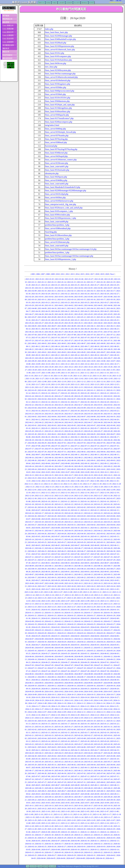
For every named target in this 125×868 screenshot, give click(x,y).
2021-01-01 (30, 279)
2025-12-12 (65, 823)
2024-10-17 (111, 694)
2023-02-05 (111, 507)
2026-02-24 (32, 847)
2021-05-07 (32, 317)
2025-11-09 (29, 814)
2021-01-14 (62, 282)
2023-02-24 (108, 513)
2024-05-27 (46, 653)
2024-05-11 (79, 648)
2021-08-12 (36, 346)
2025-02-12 (36, 733)
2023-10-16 (32, 586)
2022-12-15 (75, 493)
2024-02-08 (114, 618)
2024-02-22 (62, 624)
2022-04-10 (111, 417)
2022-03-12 (111, 408)
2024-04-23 (91, 642)
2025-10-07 (85, 803)
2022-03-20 (95, 411)
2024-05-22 (91, 651)
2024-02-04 (75, 618)
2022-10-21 (108, 475)
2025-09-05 (55, 794)
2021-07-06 (52, 335)
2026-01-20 (69, 835)
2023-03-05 (101, 516)
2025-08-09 (75, 785)
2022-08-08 (46, 455)
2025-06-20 (59, 771)
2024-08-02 (29, 674)
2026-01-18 (49, 835)
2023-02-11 (75, 510)
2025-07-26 (32, 782)
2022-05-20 (29, 431)
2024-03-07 (105, 627)
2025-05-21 (49, 762)
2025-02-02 (32, 730)
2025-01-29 (88, 727)
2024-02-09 (29, 621)
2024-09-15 (81, 686)
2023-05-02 (101, 534)
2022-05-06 (81, 425)
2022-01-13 (111, 390)
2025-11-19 (30, 817)
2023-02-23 (98, 513)
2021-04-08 (32, 308)
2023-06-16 (69, 548)
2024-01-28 (101, 615)
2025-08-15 (39, 788)
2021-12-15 (111, 382)
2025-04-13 (55, 750)
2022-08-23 (98, 458)
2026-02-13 (114, 841)
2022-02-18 (85, 402)
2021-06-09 (71, 326)
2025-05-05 (81, 756)
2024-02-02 (55, 618)
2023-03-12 (75, 519)
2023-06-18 (88, 548)
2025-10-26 (81, 809)
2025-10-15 (69, 806)
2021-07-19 (85, 338)
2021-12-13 (91, 382)
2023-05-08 (65, 536)
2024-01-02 (36, 610)
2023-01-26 (108, 504)
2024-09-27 (105, 689)
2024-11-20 (65, 706)
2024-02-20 (42, 624)
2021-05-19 (55, 320)
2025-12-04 (81, 820)
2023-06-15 (59, 548)
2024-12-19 (65, 715)
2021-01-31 (39, 288)
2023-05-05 (36, 536)
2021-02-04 (78, 288)
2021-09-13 (65, 355)
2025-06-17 (29, 771)
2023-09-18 (42, 577)
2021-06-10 (81, 326)
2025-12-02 (62, 820)
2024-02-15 (88, 621)
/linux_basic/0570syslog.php (56, 139)
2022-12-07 (91, 490)
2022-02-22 (29, 405)
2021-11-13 (95, 373)
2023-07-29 (111, 560)
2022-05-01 (32, 425)
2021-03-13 (62, 300)
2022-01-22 (105, 393)
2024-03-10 (39, 630)
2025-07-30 (71, 782)
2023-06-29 (101, 551)
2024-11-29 (59, 709)
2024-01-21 (32, 615)
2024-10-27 (114, 697)
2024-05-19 (62, 651)
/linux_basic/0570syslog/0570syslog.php (61, 149)
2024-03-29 (36, 636)
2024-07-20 (101, 668)
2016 (87, 274)
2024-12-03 (98, 709)
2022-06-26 (108, 440)
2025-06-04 (91, 765)
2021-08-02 (32, 343)
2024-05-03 (95, 645)
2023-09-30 (65, 580)
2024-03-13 (69, 630)
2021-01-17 (91, 282)
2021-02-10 (42, 291)
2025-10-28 (101, 809)
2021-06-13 (111, 326)
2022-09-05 (36, 463)
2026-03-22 (98, 852)
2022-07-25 (108, 449)
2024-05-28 (55, 653)
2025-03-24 (49, 744)
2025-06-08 (36, 768)
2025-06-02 (71, 765)
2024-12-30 (78, 718)
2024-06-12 (108, 656)
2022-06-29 (42, 443)
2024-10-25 (95, 697)
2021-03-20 (36, 303)
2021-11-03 (91, 370)
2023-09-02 (75, 572)
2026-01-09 (55, 832)
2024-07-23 (36, 671)
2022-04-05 (62, 417)
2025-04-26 (88, 753)
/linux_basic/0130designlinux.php (58, 108)
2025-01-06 (52, 721)
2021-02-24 (85, 294)
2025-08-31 (101, 791)
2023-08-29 (36, 572)
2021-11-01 (72, 370)
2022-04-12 (36, 420)
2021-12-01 (69, 379)
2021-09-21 (49, 358)
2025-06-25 (108, 771)
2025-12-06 (101, 820)
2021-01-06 (79, 279)
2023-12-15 (49, 604)
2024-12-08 (52, 712)
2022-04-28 (98, 422)
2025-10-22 (42, 809)
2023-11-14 (30, 595)
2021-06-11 (91, 326)
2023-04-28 (62, 534)
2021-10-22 (69, 367)
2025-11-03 (65, 811)
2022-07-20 (59, 449)
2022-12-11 (36, 493)
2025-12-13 (75, 823)
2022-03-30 (98, 414)
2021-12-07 (32, 382)
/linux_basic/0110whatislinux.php (58, 60)
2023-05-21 (98, 539)
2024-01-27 (91, 615)
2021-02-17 (111, 291)
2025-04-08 (101, 747)
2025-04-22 (49, 753)
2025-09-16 (69, 797)
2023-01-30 (52, 507)
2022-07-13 (85, 446)
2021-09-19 (29, 358)
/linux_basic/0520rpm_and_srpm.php (60, 105)
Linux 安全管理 (8, 39)
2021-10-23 (78, 367)
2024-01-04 (55, 610)
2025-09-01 (111, 791)
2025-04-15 (75, 750)
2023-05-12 (104, 536)
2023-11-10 (87, 592)
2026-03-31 (91, 855)
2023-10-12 (88, 583)
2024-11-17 (36, 706)
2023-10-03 (95, 580)
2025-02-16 (75, 733)
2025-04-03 (52, 747)
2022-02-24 (49, 405)
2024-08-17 (81, 677)
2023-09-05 (105, 572)
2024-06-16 (52, 659)
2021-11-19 (58, 376)
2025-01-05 (42, 721)
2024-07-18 (81, 668)
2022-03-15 (46, 411)
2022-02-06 (62, 399)
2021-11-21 (78, 376)
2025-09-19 (98, 797)
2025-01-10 (91, 721)
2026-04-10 (100, 858)
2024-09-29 (29, 692)
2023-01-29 (42, 507)
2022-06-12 (65, 437)
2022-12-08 (101, 490)
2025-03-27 (78, 744)
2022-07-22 (78, 449)
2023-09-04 (95, 572)
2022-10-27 (71, 478)
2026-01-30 (71, 838)
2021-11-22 (87, 376)
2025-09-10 (105, 794)
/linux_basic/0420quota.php (56, 177)
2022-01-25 (39, 396)
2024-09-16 (91, 686)
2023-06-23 (42, 551)
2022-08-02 (81, 452)
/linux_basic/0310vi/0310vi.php (57, 98)
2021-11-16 (29, 376)
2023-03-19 (49, 522)
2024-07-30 (105, 671)
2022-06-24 (88, 440)
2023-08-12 (59, 566)
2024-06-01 (95, 653)
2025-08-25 (42, 791)
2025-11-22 (59, 817)
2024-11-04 (98, 700)
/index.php (49, 29)
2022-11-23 (50, 487)
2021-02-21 (55, 294)
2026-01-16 (29, 835)
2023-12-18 (78, 604)
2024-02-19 (32, 624)
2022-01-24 (29, 396)
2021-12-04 (98, 379)
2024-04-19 (52, 642)
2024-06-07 (59, 656)
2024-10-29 (39, 700)
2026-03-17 (49, 852)
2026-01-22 (88, 835)
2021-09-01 (42, 352)
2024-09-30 (39, 692)
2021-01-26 (85, 285)
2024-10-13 (71, 694)
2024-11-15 (110, 703)
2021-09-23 (69, 358)
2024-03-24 (81, 633)
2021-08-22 (39, 349)
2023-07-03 (46, 554)
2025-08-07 (55, 785)
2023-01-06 (101, 498)
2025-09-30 (111, 800)
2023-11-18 (69, 595)
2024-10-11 (52, 694)
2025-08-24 (32, 791)
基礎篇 (48, 3)
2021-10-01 (52, 361)
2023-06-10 (105, 545)
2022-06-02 (62, 434)
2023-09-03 (85, 572)
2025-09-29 (101, 800)
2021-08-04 (52, 343)
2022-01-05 (32, 390)
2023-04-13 (104, 528)
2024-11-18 (46, 706)
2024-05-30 (75, 653)
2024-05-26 (36, 653)
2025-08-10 (85, 785)
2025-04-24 (69, 753)
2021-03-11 (42, 300)
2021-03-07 (98, 297)
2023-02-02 (81, 507)
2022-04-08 (91, 417)
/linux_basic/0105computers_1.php (59, 211)
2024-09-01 (39, 683)
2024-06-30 (95, 662)
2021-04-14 (91, 308)
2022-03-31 (108, 414)
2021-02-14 (81, 291)
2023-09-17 (32, 577)
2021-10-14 (85, 364)
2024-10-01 (49, 692)
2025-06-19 (49, 771)
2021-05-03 (88, 314)
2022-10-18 (78, 475)
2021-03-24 (75, 303)
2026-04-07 (71, 858)
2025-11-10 (39, 814)
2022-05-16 (85, 428)
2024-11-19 (56, 706)
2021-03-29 (29, 305)
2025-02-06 (71, 730)
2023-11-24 (32, 598)
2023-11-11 (97, 592)
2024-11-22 (85, 706)
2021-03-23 (65, 303)
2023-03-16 (114, 519)
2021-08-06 (71, 343)
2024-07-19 (91, 668)
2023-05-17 (59, 539)
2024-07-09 (88, 665)
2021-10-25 (98, 367)
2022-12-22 (49, 496)
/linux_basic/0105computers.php (58, 56)
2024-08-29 (105, 680)
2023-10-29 (65, 589)
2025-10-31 (36, 811)
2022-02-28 (88, 405)
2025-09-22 (32, 800)
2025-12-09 (36, 823)
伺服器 (54, 3)
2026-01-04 (101, 829)
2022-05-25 (78, 431)
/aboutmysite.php (52, 173)
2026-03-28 (62, 855)
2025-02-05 (62, 730)
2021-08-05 (62, 343)
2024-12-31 (88, 718)
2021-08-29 (108, 349)
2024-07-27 (75, 671)
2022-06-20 (49, 440)
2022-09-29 (81, 469)
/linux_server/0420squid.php (56, 156)
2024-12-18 (55, 715)
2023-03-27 (32, 525)
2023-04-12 (95, 528)
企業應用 (61, 3)
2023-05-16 (49, 539)
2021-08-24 (59, 349)
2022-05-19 (114, 428)
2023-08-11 (49, 566)
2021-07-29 (88, 341)
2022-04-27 (88, 422)
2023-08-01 (46, 563)
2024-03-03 (65, 627)
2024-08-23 (46, 680)
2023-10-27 (46, 589)
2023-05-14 (29, 539)
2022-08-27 (42, 460)
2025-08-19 (78, 788)
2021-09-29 (32, 361)
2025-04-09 (111, 747)
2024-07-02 (114, 662)
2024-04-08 (39, 639)
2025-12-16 (104, 823)
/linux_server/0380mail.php (56, 142)
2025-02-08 (91, 730)
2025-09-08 (85, 794)
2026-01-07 (36, 832)
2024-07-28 (85, 671)
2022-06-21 (59, 440)
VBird (84, 866)
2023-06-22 (32, 551)
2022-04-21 (29, 422)
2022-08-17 (39, 458)
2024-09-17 (101, 686)
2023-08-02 (55, 563)
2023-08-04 (75, 563)
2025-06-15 (104, 768)
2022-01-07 (52, 390)
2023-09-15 (108, 574)
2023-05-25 (42, 542)
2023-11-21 (98, 595)
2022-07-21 (69, 449)
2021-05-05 (108, 314)
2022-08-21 (78, 458)
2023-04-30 (81, 534)
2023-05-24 (32, 542)
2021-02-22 (65, 294)
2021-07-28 (78, 341)
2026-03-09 (65, 850)
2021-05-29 (59, 323)
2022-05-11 (36, 428)
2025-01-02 (108, 718)
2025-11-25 (89, 817)
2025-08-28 (71, 791)
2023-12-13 (29, 604)
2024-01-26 (81, 615)
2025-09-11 (114, 794)
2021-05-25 (114, 320)
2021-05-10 (62, 317)
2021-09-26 (98, 358)
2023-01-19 (39, 504)
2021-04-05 (98, 305)
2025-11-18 (117, 814)
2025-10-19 (108, 806)
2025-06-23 (88, 771)
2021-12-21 (75, 384)
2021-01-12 (42, 282)
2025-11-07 (104, 811)
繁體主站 (41, 3)
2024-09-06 (88, 683)
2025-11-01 (46, 811)
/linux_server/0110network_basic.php (60, 50)
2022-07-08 (36, 446)
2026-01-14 (104, 832)
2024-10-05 (88, 692)
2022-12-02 (42, 490)
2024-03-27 (111, 633)
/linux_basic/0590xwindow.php (57, 215)
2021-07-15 (46, 338)
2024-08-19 (101, 677)
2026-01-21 (78, 835)
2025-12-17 (114, 823)
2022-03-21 (105, 411)
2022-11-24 (59, 487)
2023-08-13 (69, 566)
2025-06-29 (52, 773)
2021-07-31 (108, 341)
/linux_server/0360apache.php (57, 115)
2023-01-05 (91, 498)
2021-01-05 (69, 279)
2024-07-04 (39, 665)
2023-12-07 (65, 601)
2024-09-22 (55, 689)
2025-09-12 (29, 797)
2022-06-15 (95, 437)
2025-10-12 (39, 806)
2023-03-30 (62, 525)
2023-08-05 (85, 563)
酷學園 (46, 866)
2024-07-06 (59, 665)
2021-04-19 (46, 311)
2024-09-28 (114, 689)
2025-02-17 (85, 733)
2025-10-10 (114, 803)
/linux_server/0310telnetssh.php (58, 80)
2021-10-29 (42, 370)
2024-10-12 (62, 694)
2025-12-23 (78, 826)
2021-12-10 (62, 382)
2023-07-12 (39, 557)
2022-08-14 (104, 455)
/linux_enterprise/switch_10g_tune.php (60, 204)
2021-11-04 (101, 370)
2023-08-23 (71, 569)
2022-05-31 (42, 434)
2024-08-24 (55, 680)
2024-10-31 (59, 700)
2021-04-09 (42, 308)
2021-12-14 (101, 382)
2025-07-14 (104, 776)
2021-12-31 (78, 387)
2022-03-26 (59, 414)
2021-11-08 (46, 373)
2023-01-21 (59, 504)
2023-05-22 (108, 539)
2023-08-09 (29, 566)
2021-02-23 (75, 294)
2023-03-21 (69, 522)
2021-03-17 (101, 300)
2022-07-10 (55, 446)
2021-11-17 (39, 376)
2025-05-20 (39, 762)
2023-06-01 (111, 542)
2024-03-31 (55, 636)
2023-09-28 (46, 580)
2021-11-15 (114, 373)
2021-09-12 (55, 355)
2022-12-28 (108, 496)
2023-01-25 (98, 504)
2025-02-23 (49, 735)
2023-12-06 (55, 601)
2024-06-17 (62, 659)
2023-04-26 (42, 534)
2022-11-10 (114, 481)
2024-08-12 (32, 677)
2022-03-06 (52, 408)
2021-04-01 (59, 305)
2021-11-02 (81, 370)
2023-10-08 (49, 583)
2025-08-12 (104, 785)
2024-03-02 (55, 627)
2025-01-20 (95, 724)
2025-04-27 (98, 753)
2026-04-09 (90, 858)
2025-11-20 (40, 817)
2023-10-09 (59, 583)
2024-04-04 (95, 636)
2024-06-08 (69, 656)
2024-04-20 (62, 642)
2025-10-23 (52, 809)
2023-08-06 (95, 563)
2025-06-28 (42, 773)
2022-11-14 (58, 484)
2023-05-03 (111, 534)
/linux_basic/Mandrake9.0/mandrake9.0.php (62, 187)
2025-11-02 (56, 811)
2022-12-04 (62, 490)
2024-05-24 (111, 651)
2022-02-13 (36, 402)
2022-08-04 (101, 452)
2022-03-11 (101, 408)
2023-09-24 (101, 577)
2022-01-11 (91, 390)
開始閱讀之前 (7, 19)
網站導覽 (6, 22)
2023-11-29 (81, 598)
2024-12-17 (46, 715)
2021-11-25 (117, 376)
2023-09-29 (55, 580)
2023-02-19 (59, 513)
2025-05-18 (114, 759)
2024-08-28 (95, 680)
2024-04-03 (85, 636)
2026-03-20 (78, 852)
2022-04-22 (39, 422)
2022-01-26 (49, 396)
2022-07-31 (62, 452)
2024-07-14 (42, 668)
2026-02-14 (29, 844)
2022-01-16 (46, 393)
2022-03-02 (108, 405)
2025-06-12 (75, 768)
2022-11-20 (117, 484)
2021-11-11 (75, 373)
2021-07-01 (98, 332)
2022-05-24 (69, 431)
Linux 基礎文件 (8, 25)
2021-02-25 (95, 294)
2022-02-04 (42, 399)
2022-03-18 (75, 411)
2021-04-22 (75, 311)
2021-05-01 (69, 314)
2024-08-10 (108, 674)
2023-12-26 (62, 607)
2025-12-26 (108, 826)
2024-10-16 (101, 694)
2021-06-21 (95, 329)
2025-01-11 (101, 721)
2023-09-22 (81, 577)
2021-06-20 (85, 329)
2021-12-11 (71, 382)
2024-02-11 (49, 621)
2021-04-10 (52, 308)
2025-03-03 (32, 738)
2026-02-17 (59, 844)
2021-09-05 (81, 352)
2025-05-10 (36, 759)
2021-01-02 (40, 279)
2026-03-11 (85, 850)
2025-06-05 (101, 765)
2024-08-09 (98, 674)
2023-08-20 (42, 569)
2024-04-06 (114, 636)
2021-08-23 (49, 349)
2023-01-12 (65, 501)
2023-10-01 (75, 580)
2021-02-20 (46, 294)
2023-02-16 (29, 513)
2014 (77, 274)
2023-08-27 (111, 569)
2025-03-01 (108, 735)
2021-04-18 (36, 311)
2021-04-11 (62, 308)
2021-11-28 (49, 379)
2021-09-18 (114, 355)
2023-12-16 (59, 604)
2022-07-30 (52, 452)
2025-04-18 (104, 750)
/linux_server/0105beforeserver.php (59, 201)
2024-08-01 (114, 671)
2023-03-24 (98, 522)
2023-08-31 (55, 572)
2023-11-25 (42, 598)
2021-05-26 (29, 323)
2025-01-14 (36, 724)
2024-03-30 (46, 636)
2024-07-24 (46, 671)
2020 (107, 274)
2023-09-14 (98, 574)
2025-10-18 (98, 806)
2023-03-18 (39, 522)
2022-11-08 (95, 481)
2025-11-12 (58, 814)
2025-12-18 (29, 826)
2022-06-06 (101, 434)
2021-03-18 (111, 300)
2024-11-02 (79, 700)
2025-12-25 (98, 826)
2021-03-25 (85, 303)
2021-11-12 (85, 373)
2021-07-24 (39, 341)
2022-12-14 (65, 493)
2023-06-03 (36, 545)
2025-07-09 (55, 776)
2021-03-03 (59, 297)
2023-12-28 (81, 607)
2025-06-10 (55, 768)
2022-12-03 (52, 490)
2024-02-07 (105, 618)
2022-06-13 (75, 437)
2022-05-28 (108, 431)
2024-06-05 (39, 656)
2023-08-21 (52, 569)
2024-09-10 (32, 686)
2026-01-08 (46, 832)
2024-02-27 (111, 624)
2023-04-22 (98, 531)
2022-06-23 (78, 440)
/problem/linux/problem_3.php (57, 225)
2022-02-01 (108, 396)
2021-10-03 (71, 361)
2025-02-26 (78, 735)
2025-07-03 (91, 773)
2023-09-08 (39, 574)
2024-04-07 (29, 639)
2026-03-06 (36, 850)
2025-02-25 (69, 735)
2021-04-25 (105, 311)
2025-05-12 (55, 759)
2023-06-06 (65, 545)
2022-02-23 (39, 405)
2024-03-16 (98, 630)
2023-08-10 (39, 566)
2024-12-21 (85, 715)
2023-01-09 (36, 501)
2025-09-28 (91, 800)
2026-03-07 (46, 850)
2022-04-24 (59, 422)
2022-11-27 (89, 487)
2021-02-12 (62, 291)
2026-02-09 (75, 841)
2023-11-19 (79, 595)
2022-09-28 (71, 469)
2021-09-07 (101, 352)
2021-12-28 (49, 387)
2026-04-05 (51, 858)
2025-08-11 (95, 785)
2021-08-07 (81, 343)
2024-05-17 (42, 651)
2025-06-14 (95, 768)
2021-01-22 (46, 285)
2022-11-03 (46, 481)
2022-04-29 (108, 422)
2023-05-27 (62, 542)
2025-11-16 (97, 814)
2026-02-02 (101, 838)
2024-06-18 (71, 659)
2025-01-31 (108, 727)
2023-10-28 (55, 589)
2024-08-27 (85, 680)
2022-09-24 (32, 469)
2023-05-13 (114, 536)
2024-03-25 (91, 633)
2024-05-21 (81, 651)
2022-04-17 (85, 420)
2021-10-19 (39, 367)
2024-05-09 (59, 648)
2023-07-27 (91, 560)
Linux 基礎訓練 (8, 29)
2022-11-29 (108, 487)
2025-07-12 (85, 776)
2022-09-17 (59, 466)
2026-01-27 (42, 838)
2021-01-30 (29, 288)
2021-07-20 (95, 338)
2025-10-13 (49, 806)
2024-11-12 (81, 703)
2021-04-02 (69, 305)
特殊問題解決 (7, 55)
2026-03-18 (59, 852)
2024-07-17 (71, 668)
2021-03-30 (39, 305)
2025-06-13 (85, 768)
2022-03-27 (69, 414)
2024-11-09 (52, 703)
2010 (58, 274)
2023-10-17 (42, 586)
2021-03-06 (88, 297)
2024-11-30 (69, 709)
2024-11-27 (39, 709)
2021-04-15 (101, 308)
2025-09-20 (108, 797)
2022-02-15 (55, 402)
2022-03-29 (88, 414)
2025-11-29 (32, 820)
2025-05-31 (52, 765)
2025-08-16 (49, 788)
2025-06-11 (65, 768)
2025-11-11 (48, 814)
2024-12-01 (78, 709)
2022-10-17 (69, 475)
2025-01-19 (85, 724)
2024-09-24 (75, 689)
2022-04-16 (75, 420)
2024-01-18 (98, 613)
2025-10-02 (36, 803)
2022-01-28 (69, 396)
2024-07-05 (49, 665)
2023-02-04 (101, 507)
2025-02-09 (101, 730)
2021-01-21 (36, 285)
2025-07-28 (52, 782)
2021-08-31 (32, 352)
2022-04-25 (69, 422)
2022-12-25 (78, 496)
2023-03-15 (104, 519)
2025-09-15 (59, 797)
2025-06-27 (32, 773)
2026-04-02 (111, 855)
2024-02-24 (81, 624)
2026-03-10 (75, 850)
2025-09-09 (95, 794)
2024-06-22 (111, 659)
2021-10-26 (108, 367)
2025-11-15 (87, 814)
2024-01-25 (71, 615)
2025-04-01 (32, 747)
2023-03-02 (71, 516)
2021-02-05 (88, 288)
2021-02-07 (108, 288)
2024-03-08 (114, 627)
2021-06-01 (88, 323)
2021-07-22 (114, 338)
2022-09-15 (39, 466)
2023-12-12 (114, 601)
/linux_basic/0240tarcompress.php (58, 122)
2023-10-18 (52, 586)
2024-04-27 (36, 645)
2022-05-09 (111, 425)
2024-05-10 (69, 648)
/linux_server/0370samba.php (57, 136)
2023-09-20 (62, 577)
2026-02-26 (52, 847)
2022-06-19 (39, 440)
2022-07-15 (104, 446)
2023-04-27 (52, 534)
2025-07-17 (39, 779)
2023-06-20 (108, 548)
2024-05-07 (39, 648)
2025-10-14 (59, 806)
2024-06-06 (49, 656)
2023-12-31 (111, 607)
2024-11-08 (42, 703)
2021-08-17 (85, 346)
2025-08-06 (46, 785)
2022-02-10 (101, 399)
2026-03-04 (111, 847)
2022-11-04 (56, 481)
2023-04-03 (101, 525)
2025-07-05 (111, 773)
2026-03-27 (52, 855)
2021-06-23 (114, 329)
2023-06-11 (114, 545)
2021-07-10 (91, 335)
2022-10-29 (91, 478)
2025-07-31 (81, 782)
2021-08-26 (78, 349)
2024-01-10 (114, 610)
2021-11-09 (56, 373)
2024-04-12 (78, 639)
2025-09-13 (39, 797)
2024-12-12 (91, 712)
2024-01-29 (111, 615)
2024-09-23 (65, 689)
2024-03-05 (85, 627)
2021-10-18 (29, 367)
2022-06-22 (69, 440)
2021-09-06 (91, 352)
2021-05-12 (81, 317)
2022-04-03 (42, 417)
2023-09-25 (111, 577)
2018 (97, 274)
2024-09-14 (71, 686)
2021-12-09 (52, 382)
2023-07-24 (62, 560)
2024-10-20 (46, 697)
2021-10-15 (95, 364)
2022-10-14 (39, 475)
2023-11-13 (117, 592)
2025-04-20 (29, 753)
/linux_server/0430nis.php (55, 197)
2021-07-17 (65, 338)
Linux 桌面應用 (8, 42)
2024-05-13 (98, 648)
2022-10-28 (81, 478)
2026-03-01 (81, 847)
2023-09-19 (52, 577)
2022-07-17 (29, 449)
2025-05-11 (46, 759)
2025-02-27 (88, 735)
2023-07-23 (52, 560)
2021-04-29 (49, 314)
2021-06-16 (46, 329)
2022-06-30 (52, 443)
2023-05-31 (101, 542)
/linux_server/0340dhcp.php (56, 180)
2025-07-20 (69, 779)
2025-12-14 (85, 823)
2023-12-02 (111, 598)
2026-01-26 (32, 838)
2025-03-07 (71, 738)
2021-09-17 (104, 355)
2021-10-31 (62, 370)
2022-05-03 (52, 425)
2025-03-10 (101, 738)
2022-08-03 (91, 452)
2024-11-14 (101, 703)
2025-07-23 (98, 779)
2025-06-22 (78, 771)
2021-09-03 (62, 352)
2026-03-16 (39, 852)
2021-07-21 (105, 338)
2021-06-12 (101, 326)
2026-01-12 (85, 832)
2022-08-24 (108, 458)
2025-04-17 (95, 750)
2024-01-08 (95, 610)
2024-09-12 (52, 686)
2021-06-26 (49, 332)
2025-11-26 (98, 817)
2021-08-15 (65, 346)
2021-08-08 (91, 343)
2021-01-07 (89, 279)
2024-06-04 (29, 656)
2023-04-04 (111, 525)
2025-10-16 (78, 806)
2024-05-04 (105, 645)
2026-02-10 (85, 841)
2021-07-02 (108, 332)
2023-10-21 (81, 586)
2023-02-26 (32, 516)
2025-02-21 (29, 735)
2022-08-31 (81, 460)
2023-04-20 (78, 531)
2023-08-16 (98, 566)
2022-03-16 (55, 411)
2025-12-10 (46, 823)
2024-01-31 (36, 618)
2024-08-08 (88, 674)
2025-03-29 (98, 744)
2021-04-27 (29, 314)
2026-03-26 (42, 855)
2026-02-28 (71, 847)
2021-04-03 (78, 305)
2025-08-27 (62, 791)
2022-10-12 (114, 472)
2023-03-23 (88, 522)
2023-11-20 (89, 595)
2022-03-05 (42, 408)
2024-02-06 (95, 618)
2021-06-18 (65, 329)
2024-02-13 (69, 621)
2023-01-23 (78, 504)
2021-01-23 (55, 285)
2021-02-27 (114, 294)
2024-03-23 (71, 633)
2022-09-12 (104, 463)
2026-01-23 (98, 835)
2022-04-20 (114, 420)
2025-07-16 (29, 779)
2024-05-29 (65, 653)
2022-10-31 (111, 478)
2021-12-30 (69, 387)
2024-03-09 (29, 630)
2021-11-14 (104, 373)
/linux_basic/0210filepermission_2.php (60, 259)
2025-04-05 (71, 747)
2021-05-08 (42, 317)
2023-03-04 (91, 516)
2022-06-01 (52, 434)
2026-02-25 (42, 847)
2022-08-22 (88, 458)
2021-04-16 (111, 308)
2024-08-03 (39, 674)
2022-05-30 (32, 434)
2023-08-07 (105, 563)
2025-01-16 (55, 724)
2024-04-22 (81, 642)
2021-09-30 (42, 361)
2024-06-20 (91, 659)
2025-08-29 (81, 791)
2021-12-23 (95, 384)
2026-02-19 (78, 844)
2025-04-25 (78, 753)
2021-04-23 (85, 311)
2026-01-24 (108, 835)
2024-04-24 (101, 642)
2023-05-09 (75, 536)
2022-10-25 (52, 478)
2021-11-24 (107, 376)
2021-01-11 (32, 282)
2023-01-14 (85, 501)
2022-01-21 (95, 393)
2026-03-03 (101, 847)
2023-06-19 (98, 548)
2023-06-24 (52, 551)
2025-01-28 (78, 727)
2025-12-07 (111, 820)
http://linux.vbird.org (65, 866)
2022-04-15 (65, 420)
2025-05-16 (95, 759)
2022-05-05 (71, 425)
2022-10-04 (36, 472)
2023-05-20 (88, 539)
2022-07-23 (88, 449)
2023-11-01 (95, 589)
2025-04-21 (39, 753)
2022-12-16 (85, 493)
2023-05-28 (71, 542)
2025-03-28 (88, 744)
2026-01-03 (91, 829)
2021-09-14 (75, 355)
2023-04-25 (32, 534)
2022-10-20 (98, 475)
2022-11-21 (30, 487)
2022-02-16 (65, 402)
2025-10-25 (71, 809)
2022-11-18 (97, 484)
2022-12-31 (42, 498)
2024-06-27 (65, 662)
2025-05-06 (91, 756)
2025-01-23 (29, 727)
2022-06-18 (29, 440)
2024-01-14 (59, 613)
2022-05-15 (75, 428)
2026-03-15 (29, 852)
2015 (82, 274)
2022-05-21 (39, 431)
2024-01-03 (46, 610)
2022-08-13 (95, 455)
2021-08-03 (42, 343)
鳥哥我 (91, 3)
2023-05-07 (55, 536)
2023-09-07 (29, 574)
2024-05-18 (52, 651)
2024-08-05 (59, 674)
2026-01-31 (81, 838)
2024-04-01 (65, 636)
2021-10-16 (104, 364)
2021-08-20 (114, 346)
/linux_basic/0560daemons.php (57, 101)
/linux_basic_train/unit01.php (57, 166)
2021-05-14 (101, 317)
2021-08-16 (75, 346)
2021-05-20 (65, 320)
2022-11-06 (75, 481)
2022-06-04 (81, 434)
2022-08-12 (85, 455)
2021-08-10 (111, 343)
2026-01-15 (114, 832)
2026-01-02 (81, 829)
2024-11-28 (49, 709)
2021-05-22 (85, 320)
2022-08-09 (55, 455)
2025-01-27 (69, 727)
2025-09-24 (52, 800)
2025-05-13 (65, 759)
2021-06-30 (88, 332)
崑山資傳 (52, 866)
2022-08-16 (29, 458)
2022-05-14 (65, 428)
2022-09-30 (91, 469)
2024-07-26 (65, 671)
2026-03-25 (32, 855)
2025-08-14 (29, 788)
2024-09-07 (98, 683)
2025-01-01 (98, 718)
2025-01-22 (114, 724)
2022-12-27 (98, 496)
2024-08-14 (52, 677)
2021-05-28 (49, 323)
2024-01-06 (75, 610)
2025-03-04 (42, 738)
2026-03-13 (104, 850)
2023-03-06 (111, 516)
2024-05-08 (49, 648)
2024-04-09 (49, 639)
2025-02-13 (45, 733)
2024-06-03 (114, 653)
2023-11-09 (78, 592)
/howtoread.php (51, 146)
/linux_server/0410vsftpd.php (57, 194)
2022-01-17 (55, 393)
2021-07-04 (32, 335)
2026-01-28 (52, 838)
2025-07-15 (114, 776)
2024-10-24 (85, 697)
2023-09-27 (36, 580)
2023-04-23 (108, 531)
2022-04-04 (52, 417)
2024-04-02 (75, 636)
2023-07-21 (32, 560)
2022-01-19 (75, 393)
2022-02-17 (75, 402)
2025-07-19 (59, 779)
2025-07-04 (101, 773)
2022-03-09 (81, 408)
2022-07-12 (75, 446)
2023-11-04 (29, 592)
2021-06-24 (29, 332)
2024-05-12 (88, 648)
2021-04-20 (55, 311)
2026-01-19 (59, 835)
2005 (33, 274)
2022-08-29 (62, 460)
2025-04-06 (81, 747)
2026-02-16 (49, 844)
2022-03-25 (49, 414)
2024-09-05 (78, 683)
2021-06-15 (36, 329)
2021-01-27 (95, 285)
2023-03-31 (71, 525)
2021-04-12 (71, 308)
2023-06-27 (81, 551)
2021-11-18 (48, 376)
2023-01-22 (69, 504)
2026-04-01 (101, 855)
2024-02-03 (65, 618)
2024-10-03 (69, 692)
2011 (63, 274)
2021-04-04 (88, 305)
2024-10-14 (81, 694)
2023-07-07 (85, 554)
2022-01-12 (101, 390)
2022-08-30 (71, 460)
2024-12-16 (36, 715)
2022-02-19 (95, 402)
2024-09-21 (46, 689)
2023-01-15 (95, 501)
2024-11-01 (69, 700)
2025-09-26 (71, 800)
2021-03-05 (78, 297)
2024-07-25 (55, 671)
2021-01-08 (99, 279)
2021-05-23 (95, 320)
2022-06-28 (32, 443)
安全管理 (77, 3)
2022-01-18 (65, 393)
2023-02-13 (95, 510)
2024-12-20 (75, 715)
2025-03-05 (52, 738)
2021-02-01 (49, 288)
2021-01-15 (71, 282)
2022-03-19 (85, 411)
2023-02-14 (104, 510)
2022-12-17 (95, 493)
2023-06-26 (71, 551)
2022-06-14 (85, 437)
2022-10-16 (59, 475)
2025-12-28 (32, 829)
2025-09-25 (62, 800)
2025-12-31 (62, 829)
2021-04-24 (95, 311)
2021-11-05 (111, 370)
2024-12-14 (111, 712)
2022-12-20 (29, 496)
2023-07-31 (36, 563)
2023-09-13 (88, 574)
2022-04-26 (78, 422)
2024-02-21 (52, 624)
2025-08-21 (98, 788)
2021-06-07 (52, 326)
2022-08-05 (111, 452)
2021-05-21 (75, 320)
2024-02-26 (101, 624)
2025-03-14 (46, 741)
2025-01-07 (62, 721)
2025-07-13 (95, 776)
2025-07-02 (81, 773)
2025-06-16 (114, 768)
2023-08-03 (65, 563)
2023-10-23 (101, 586)
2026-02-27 (62, 847)
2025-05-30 (42, 765)
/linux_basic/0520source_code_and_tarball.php (64, 208)
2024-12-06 (32, 712)
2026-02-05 (36, 841)
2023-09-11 (69, 574)
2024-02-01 (46, 618)
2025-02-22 (39, 735)
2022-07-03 (81, 443)
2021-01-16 (81, 282)
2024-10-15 (91, 694)
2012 (68, 274)
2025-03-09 (91, 738)
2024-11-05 (108, 700)
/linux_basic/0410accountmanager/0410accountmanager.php (69, 256)
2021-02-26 (105, 294)
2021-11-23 (97, 376)
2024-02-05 (85, 618)
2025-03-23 (39, 744)
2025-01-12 (111, 721)
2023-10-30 (75, 589)
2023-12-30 (101, 607)
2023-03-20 (59, 522)
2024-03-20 (42, 633)
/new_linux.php (51, 67)
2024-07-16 (62, 668)
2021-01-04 (59, 279)
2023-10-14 (108, 583)
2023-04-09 (65, 528)
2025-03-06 (62, 738)
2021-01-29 (114, 285)
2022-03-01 (98, 405)
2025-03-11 (111, 738)
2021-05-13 (91, 317)
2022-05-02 (42, 425)
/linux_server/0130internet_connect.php (61, 160)
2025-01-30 (98, 727)
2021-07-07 (62, 335)
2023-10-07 (39, 583)
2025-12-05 (91, 820)
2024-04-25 (111, 642)
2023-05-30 (91, 542)
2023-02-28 (52, 516)
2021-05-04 (98, 314)
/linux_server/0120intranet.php (57, 242)
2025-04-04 (62, 747)
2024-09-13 (62, 686)
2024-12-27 (49, 718)
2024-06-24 (36, 662)
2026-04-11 (110, 858)
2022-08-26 (32, 460)
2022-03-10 (91, 408)
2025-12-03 (71, 820)
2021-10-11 (55, 364)
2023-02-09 (55, 510)
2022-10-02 (111, 469)
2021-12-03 (89, 379)
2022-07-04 (91, 443)
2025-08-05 (36, 785)
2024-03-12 (59, 630)
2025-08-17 (59, 788)
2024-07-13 (32, 668)
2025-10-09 (105, 803)
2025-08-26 (52, 791)
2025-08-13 (114, 785)
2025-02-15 (65, 733)
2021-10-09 (36, 364)
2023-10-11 (79, 583)
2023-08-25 (91, 569)
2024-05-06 (29, 648)
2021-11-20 (68, 376)
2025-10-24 (62, 809)
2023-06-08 (85, 545)
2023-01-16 (104, 501)
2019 (102, 274)
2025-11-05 (85, 811)
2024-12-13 (101, 712)
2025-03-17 (75, 741)
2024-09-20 (36, 689)
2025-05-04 (71, 756)
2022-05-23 (59, 431)
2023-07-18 (98, 557)
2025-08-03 (111, 782)
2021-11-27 (40, 379)
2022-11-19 (107, 484)
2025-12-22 (69, 826)
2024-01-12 (39, 613)
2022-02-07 (71, 399)
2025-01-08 (71, 721)
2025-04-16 (85, 750)
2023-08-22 (62, 569)
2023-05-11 (95, 536)
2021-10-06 (101, 361)
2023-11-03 (114, 589)
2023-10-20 (71, 586)
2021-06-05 (32, 326)
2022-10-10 (95, 472)
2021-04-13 (81, 308)
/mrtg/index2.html (52, 125)
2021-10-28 (32, 370)
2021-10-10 (46, 364)
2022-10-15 (49, 475)
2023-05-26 (52, 542)
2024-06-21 (101, 659)
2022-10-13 (29, 475)
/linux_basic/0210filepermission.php (59, 46)
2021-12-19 (55, 384)
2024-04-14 (98, 639)
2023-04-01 (81, 525)
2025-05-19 (29, 762)
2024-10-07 (108, 692)
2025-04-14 (65, 750)
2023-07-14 (59, 557)
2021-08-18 (95, 346)
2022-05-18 (104, 428)
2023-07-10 (114, 554)
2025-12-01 (52, 820)
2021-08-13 (45, 346)
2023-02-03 (91, 507)
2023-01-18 (29, 504)
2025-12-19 (39, 826)
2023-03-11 (65, 519)
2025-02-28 (98, 735)
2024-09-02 (49, 683)
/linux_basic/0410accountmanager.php (60, 74)
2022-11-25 (69, 487)
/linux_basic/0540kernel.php (56, 153)
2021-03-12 (52, 300)
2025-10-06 (75, 803)
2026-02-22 (108, 844)
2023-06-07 (75, 545)
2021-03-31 (49, 305)
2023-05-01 (91, 534)
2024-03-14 (78, 630)
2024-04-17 (32, 642)
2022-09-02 (101, 460)
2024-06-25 (46, 662)
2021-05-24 (105, 320)
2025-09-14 (49, 797)
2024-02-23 (71, 624)
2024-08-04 (49, 674)
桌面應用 (69, 3)
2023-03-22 (78, 522)
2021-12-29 (59, 387)
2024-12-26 (39, 718)
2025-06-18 (39, 771)
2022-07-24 (98, 449)
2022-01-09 (71, 390)
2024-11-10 (62, 703)
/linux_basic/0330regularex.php (57, 84)
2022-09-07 (55, 463)
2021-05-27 (39, 323)
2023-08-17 (108, 566)
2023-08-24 (81, 569)
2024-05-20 (71, 651)
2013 (72, 274)
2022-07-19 (49, 449)
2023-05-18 (69, 539)
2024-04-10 (59, 639)
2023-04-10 (75, 528)
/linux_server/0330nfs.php (55, 94)
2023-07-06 (75, 554)
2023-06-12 (29, 548)
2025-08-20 (88, 788)
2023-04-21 (88, 531)
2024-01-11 (29, 613)
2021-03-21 (46, 303)
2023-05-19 (78, 539)
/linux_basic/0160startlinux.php (57, 111)
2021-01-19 (111, 282)
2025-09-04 (46, 794)
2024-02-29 (36, 627)
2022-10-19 (88, 475)
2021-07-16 (55, 338)
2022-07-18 (39, 449)
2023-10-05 (114, 580)
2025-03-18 (85, 741)
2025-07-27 (42, 782)
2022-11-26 (79, 487)
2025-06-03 (81, 765)
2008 (48, 274)
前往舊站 (33, 866)
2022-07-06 (111, 443)
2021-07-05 (42, 335)
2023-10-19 (62, 586)
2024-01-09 (105, 610)
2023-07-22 (42, 560)
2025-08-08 (65, 785)
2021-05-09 (52, 317)
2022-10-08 (75, 472)
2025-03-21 (114, 741)
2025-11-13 (68, 814)
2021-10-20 (49, 367)
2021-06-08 (62, 326)
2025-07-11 (75, 776)
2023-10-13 (98, 583)
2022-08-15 (114, 455)
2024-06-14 (32, 659)
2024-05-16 (32, 651)
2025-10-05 (65, 803)
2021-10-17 (114, 364)
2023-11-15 (40, 595)
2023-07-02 (36, 554)
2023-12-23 (32, 607)
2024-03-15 (88, 630)
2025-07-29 (62, 782)
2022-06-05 (91, 434)
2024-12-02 (88, 709)
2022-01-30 (88, 396)
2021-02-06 (98, 288)
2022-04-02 (32, 417)
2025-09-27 (81, 800)
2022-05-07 (91, 425)
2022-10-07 (65, 472)
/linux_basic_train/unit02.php (57, 184)
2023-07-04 (55, 554)
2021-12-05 (108, 379)
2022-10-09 (85, 472)
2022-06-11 (55, 437)
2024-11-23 (95, 706)
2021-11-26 (30, 379)
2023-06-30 (111, 551)
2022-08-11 (75, 455)
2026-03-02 (91, 847)
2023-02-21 (78, 513)
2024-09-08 (108, 683)
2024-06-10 (88, 656)
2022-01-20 (85, 393)
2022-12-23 (59, 496)
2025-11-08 (114, 811)
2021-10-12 (65, 364)
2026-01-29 (62, 838)
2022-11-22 (40, 487)
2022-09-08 (65, 463)
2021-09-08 (111, 352)
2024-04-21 (71, 642)
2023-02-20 (69, 513)
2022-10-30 (101, 478)
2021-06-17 (55, 329)
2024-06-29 (85, 662)
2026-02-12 (104, 841)
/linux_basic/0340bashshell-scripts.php (60, 39)
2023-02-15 (114, 510)
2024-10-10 (42, 694)
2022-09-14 (29, 466)
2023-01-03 (71, 498)
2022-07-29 (42, 452)
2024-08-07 (78, 674)
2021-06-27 (59, 332)
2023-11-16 (50, 595)
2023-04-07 (46, 528)
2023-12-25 (52, 607)
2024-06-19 (81, 659)
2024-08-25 (65, 680)
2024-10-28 (30, 700)
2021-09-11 (46, 355)
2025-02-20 (114, 733)
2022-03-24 (39, 414)
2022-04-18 (95, 420)
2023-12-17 (69, 604)
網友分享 (6, 52)
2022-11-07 (85, 481)
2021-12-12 (81, 382)
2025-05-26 (98, 762)
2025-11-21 (50, 817)
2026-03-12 (95, 850)
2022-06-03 (71, 434)
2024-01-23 (52, 615)
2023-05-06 (46, 536)
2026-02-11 (95, 841)
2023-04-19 (69, 531)
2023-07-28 (101, 560)
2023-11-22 (108, 595)
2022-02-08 (81, 399)
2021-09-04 (71, 352)
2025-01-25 (49, 727)
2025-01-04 (32, 721)
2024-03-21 (52, 633)
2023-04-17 (49, 531)
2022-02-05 (52, 399)
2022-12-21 (39, 496)
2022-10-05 (46, 472)
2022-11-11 (29, 484)
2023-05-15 (39, 539)
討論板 (40, 866)
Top (28, 866)
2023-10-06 (29, 583)
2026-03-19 (69, 852)
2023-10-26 (36, 589)
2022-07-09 (46, 446)
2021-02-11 (52, 291)
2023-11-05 (39, 592)
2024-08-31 (29, 683)
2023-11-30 (91, 598)
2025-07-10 (65, 776)
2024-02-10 (39, 621)
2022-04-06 (71, 417)
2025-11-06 (95, 811)
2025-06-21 (69, 771)
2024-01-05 (65, 610)
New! (112, 274)
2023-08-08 (114, 563)
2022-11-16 (78, 484)
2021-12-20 (65, 384)
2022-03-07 (62, 408)
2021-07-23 (29, 341)
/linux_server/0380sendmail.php (58, 228)
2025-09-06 (65, 794)
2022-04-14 (55, 420)
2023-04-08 (55, 528)
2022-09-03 (111, 460)
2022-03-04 (32, 408)
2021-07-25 (49, 341)
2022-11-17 (87, 484)
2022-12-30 (32, 498)
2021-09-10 (36, 355)
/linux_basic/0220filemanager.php (58, 36)
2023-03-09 (46, 519)
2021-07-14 (36, 338)
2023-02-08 (46, 510)
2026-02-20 (88, 844)
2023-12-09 (85, 601)
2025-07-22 (88, 779)
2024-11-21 (75, 706)
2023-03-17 (29, 522)
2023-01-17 (114, 501)
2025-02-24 (59, 735)
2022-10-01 (101, 469)
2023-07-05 (65, 554)
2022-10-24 (42, 478)
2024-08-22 (36, 680)
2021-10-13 (75, 364)
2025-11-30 (42, 820)
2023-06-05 (55, 545)
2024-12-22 (95, 715)
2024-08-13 (42, 677)
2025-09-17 (78, 797)
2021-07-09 (81, 335)
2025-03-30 (108, 744)
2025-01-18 (75, 724)
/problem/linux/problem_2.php (57, 239)
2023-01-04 (81, 498)
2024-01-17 (88, 613)
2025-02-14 (55, 733)
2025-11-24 (79, 817)
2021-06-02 (98, 323)
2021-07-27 (69, 341)
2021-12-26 (29, 387)
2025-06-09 (46, 768)
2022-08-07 (36, 455)
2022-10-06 (55, 472)
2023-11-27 (62, 598)
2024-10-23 (75, 697)
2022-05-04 (62, 425)
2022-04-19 (104, 420)
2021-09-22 (59, 358)
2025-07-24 (108, 779)
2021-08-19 (104, 346)
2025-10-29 (111, 809)
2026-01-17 (39, 835)
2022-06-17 (114, 437)
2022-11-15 (68, 484)
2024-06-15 (42, 659)
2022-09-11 (95, 463)
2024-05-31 (85, 653)
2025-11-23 (69, 817)
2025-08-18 (69, 788)
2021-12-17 (36, 384)
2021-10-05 (91, 361)
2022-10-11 (105, 472)
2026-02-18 (69, 844)
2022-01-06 (42, 390)
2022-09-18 (69, 466)
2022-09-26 (52, 469)
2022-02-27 (78, 405)
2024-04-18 (42, 642)
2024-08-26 (75, 680)
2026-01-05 (111, 829)
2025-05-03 (62, 756)
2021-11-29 (59, 379)
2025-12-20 (49, 826)
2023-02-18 (49, 513)
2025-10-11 (29, 806)
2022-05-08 (101, 425)
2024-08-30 (114, 680)
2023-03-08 (36, 519)
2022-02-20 (105, 402)
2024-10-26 (105, 697)
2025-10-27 (91, 809)
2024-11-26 (30, 709)
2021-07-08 (71, 335)
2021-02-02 (59, 288)
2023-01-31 (62, 507)
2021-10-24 (88, 367)
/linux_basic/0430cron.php (55, 63)
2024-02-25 (91, 624)
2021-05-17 (36, 320)
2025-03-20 (105, 741)
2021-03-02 (49, 297)
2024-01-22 (42, 615)
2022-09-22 (108, 466)
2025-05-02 (52, 756)
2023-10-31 (85, 589)
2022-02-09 (91, 399)
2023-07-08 (95, 554)
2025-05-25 (88, 762)
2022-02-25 (59, 405)
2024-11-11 (72, 703)
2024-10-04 (78, 692)
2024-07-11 (108, 665)
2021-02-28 (29, 297)
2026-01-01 (71, 829)
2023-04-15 (29, 531)
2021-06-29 (78, 332)
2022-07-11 (65, 446)
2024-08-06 (69, 674)
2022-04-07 (81, 417)
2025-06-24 (98, 771)
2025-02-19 (104, 733)
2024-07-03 (29, 665)
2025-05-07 (101, 756)
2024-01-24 (62, 615)
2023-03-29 (52, 525)
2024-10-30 (49, 700)
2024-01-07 (85, 610)
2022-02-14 (46, 402)
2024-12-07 (42, 712)
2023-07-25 (71, 560)
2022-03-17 (65, 411)
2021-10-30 (52, 370)
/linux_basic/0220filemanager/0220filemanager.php (65, 191)
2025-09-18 (88, 797)
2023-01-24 (88, 504)
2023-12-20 (98, 604)
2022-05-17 (95, 428)
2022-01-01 (88, 387)
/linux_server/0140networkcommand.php (61, 77)
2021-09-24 (78, 358)
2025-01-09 (81, 721)
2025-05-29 (32, 765)
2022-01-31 (98, 396)
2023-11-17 (59, 595)
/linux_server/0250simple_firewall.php (60, 132)
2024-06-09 (79, 656)
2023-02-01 (71, 507)
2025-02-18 (95, 733)
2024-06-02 (105, 653)
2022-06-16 (104, 437)
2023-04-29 (71, 534)
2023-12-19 (88, 604)
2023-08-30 (46, 572)
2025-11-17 (107, 814)
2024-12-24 (114, 715)
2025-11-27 (108, 817)
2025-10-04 (55, 803)
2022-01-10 (81, 390)
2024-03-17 (108, 630)
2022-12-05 (71, 490)
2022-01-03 (108, 387)
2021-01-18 (101, 282)
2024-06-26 (55, 662)
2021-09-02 (52, 352)
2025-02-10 (111, 730)
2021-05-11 (71, 317)
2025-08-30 (91, 791)
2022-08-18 (49, 458)
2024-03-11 (49, 630)
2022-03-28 (78, 414)
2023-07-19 (108, 557)
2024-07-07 (69, 665)
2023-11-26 (52, 598)
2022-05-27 (98, 431)
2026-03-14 (114, 850)
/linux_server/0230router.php (56, 163)
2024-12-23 (105, 715)
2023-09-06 (114, 572)
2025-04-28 (108, 753)
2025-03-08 (81, 738)
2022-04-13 (45, 420)
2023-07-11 (29, 557)
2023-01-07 (111, 498)
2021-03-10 (32, 300)
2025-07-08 (46, 776)
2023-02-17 (39, 513)
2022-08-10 (65, 455)
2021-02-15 (91, 291)
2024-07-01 (105, 662)
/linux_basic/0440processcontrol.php (59, 91)
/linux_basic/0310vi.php (54, 53)
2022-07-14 (95, 446)
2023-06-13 (39, 548)
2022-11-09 (104, 481)
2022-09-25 (42, 469)
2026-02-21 (98, 844)
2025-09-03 (36, 794)
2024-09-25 (85, 689)
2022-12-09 (111, 490)
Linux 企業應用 (8, 35)
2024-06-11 (98, 656)
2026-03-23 (108, 852)
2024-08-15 (62, 677)
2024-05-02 (85, 645)
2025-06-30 (62, 773)
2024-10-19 (36, 697)
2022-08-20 (69, 458)
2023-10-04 (105, 580)
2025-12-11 (55, 823)
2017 (92, 274)
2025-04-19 (114, 750)
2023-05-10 (85, 536)
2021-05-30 (69, 323)
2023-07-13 (49, 557)
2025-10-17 (88, 806)
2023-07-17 (88, 557)
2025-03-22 (29, 744)
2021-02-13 (71, 291)
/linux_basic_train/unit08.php (57, 222)
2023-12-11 (105, 601)
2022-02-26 (69, 405)
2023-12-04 (36, 601)
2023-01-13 (75, 501)
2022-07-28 (32, 452)
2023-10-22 (91, 586)
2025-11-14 (78, 814)
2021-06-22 (105, 329)
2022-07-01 (62, 443)
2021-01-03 (49, 279)
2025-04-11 (36, 750)
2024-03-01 (46, 627)
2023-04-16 (39, 531)
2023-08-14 (78, 566)
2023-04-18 (59, 531)
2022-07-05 (101, 443)
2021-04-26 (114, 311)
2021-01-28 (105, 285)
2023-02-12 (85, 510)
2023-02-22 (88, 513)
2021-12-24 (105, 384)
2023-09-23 (91, 577)
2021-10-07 (111, 361)
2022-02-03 (32, 399)
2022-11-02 (36, 481)
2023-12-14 (39, 604)
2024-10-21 (55, 697)
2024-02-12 (59, 621)
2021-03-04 (69, 297)
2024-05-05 (114, 645)
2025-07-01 (71, 773)
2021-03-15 (81, 300)
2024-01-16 (78, 613)
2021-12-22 (85, 384)
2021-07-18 (75, 338)
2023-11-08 (68, 592)
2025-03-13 (36, 741)
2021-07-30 (98, 341)
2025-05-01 (42, 756)
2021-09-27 (108, 358)
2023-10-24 (111, 586)
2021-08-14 (55, 346)
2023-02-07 (36, 510)
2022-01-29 (78, 396)
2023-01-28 (32, 507)
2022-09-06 (46, 463)
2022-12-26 (88, 496)
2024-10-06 (98, 692)
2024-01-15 (69, 613)
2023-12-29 (91, 607)
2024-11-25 (114, 706)
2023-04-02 (91, 525)
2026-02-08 (65, 841)
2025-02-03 (42, 730)
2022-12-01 (32, 490)
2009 (53, 274)
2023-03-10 (55, 519)
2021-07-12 (111, 335)
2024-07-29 (95, 671)
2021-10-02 (62, 361)
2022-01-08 (62, 390)
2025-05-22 (59, 762)
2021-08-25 (69, 349)
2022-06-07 (111, 434)
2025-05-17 (104, 759)
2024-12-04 (108, 709)
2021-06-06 (42, 326)
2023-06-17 (78, 548)
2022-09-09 (75, 463)
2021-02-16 (101, 291)
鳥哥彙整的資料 (8, 45)
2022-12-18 (104, 493)
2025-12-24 (88, 826)
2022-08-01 (71, 452)
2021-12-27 (39, 387)
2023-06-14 (49, 548)
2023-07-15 (69, 557)
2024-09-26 (95, 689)
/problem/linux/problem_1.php (57, 252)
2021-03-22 (55, 303)
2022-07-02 (71, 443)
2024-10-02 (59, 692)
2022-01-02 (98, 387)
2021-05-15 (111, 317)
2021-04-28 (39, 314)
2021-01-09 (108, 279)
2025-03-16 (65, 741)
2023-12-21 (108, 604)
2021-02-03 (69, 288)
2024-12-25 (29, 718)
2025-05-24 (78, 762)
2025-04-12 (45, 750)
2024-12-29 (69, 718)
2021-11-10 (65, 373)
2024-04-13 (88, 639)
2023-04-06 (36, 528)
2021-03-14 (71, 300)
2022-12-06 (81, 490)
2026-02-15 (39, 844)
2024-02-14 (78, 621)
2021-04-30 (59, 314)
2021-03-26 (95, 303)
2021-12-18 (46, 384)
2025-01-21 (105, 724)
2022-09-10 (85, 463)
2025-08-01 (91, 782)
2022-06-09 (36, 437)
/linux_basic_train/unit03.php (57, 246)
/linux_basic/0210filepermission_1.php (60, 218)
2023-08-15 (88, 566)
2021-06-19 (75, 329)
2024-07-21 (111, 668)
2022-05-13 (55, 428)
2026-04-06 (61, 858)
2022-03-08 (71, 408)
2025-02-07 (81, 730)
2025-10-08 (95, 803)
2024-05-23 (101, 651)
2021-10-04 (81, 361)
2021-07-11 (101, 335)
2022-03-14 (36, 411)
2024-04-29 (55, 645)
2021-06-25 (39, 332)
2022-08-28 (52, 460)
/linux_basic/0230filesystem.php (58, 70)
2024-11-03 (88, 700)
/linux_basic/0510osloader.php (57, 170)
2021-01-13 (52, 282)
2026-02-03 (111, 838)
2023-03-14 (95, 519)
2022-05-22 (49, 431)
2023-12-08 (75, 601)
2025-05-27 (108, 762)
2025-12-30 (52, 829)
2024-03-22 (62, 633)
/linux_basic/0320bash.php (55, 43)
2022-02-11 (111, 399)
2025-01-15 (46, 724)
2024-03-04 (75, 627)
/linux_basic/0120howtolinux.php (58, 235)
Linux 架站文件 (8, 32)
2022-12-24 (69, 496)
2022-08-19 (59, 458)
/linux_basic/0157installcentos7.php (59, 118)
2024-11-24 (104, 706)
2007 (43, 274)
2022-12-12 (45, 493)
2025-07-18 (49, 779)
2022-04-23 (49, 422)
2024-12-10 (71, 712)
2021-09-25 (88, 358)
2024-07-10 (98, 665)
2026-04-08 (80, 858)
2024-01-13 (49, 613)
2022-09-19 (78, 466)
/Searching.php (51, 232)
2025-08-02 (101, 782)
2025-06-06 (111, 765)
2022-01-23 (114, 393)
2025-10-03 (46, 803)
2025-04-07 (91, 747)
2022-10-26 (62, 478)
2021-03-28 (114, 303)
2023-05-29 (81, 542)
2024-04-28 (46, 645)
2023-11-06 (48, 592)
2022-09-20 (88, 466)
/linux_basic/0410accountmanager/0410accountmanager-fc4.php (71, 249)
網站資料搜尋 (7, 58)
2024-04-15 (108, 639)
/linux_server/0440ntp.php (55, 129)
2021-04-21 (65, 311)
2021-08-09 (101, 343)
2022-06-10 (46, 437)
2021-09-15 (85, 355)
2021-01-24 (65, 285)
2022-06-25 (98, 440)
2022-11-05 (65, 481)
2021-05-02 (78, 314)
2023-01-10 (46, 501)
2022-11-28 (98, 487)
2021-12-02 (79, 379)
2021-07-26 (59, 341)
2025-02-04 (52, 730)
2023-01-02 (62, 498)
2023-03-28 (42, 525)
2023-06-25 (62, 551)
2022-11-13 (48, 484)
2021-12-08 (42, 382)
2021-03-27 (105, 303)
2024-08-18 (91, 677)
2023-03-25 (108, 522)
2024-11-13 (91, 703)
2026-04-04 (41, 858)
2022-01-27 (59, 396)
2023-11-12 (107, 592)
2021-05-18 (46, 320)
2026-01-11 (75, 832)
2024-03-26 (101, 633)
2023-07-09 (105, 554)
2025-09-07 (75, 794)
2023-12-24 (42, 607)
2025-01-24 (39, 727)
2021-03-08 (108, 297)
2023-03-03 (81, 516)
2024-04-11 (69, 639)
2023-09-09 (49, 574)
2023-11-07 (58, 592)
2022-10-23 (32, 478)
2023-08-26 (101, 569)
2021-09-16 (95, 355)
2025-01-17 (65, 724)
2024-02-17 (108, 621)
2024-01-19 (108, 613)
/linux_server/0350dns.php (55, 87)
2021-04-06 (108, 305)
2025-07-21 (78, 779)
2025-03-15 (55, 741)
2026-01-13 (95, 832)
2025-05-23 (69, 762)
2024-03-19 (32, 633)
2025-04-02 (42, 747)
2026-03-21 (88, 852)
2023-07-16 (78, 557)
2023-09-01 (65, 572)
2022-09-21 (98, 466)
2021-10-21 (59, 367)
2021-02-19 (36, 294)
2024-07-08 (79, 665)
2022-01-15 (36, 393)
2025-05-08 (111, 756)
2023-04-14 (114, 528)
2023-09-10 (59, 574)
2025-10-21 (32, 809)
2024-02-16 (98, 621)
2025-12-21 (59, 826)
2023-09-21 (71, 577)
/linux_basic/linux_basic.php (56, 32)
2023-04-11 (85, 528)
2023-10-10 (69, 583)
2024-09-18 (111, 686)
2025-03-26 (69, 744)
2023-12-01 (101, 598)
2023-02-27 (42, 516)
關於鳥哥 (6, 48)
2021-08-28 (98, 349)
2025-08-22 (108, 788)
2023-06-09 (95, 545)
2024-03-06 (95, 627)
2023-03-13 (85, 519)
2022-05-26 (88, 431)
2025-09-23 (42, 800)
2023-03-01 (62, 516)
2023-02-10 (65, 510)
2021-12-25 (114, 384)
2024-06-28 (75, 662)
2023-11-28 (71, 598)
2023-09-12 (78, 574)
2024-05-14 (108, 648)
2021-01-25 (75, 285)
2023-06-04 (46, 545)
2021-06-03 (108, 323)
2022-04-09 (101, 417)
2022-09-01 (91, 460)
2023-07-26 (81, 560)
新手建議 (6, 16)
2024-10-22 (65, 697)
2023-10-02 (85, 580)
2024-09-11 (42, 686)
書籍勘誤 (84, 3)
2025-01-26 (59, 727)
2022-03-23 (29, 414)
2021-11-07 (36, 373)
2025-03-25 (59, 744)
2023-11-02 (105, 589)
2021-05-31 (78, 323)
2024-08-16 (71, 677)
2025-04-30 (32, 756)
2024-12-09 (62, 712)
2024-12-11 (81, 712)
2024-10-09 (32, 694)
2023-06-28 (91, 551)
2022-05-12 (45, 428)
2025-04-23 (59, 753)
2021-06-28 (69, 332)
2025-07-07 (36, 776)
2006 (38, 274)
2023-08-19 (32, 569)
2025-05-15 (85, 759)
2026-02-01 (91, 838)
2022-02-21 (114, 402)
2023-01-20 (49, 504)
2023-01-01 (52, 498)
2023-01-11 (55, 501)
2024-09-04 (69, 683)
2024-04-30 (65, 645)
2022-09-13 (114, 463)
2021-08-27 (88, 349)
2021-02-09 (32, 291)
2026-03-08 (55, 850)
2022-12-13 (55, 493)
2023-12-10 (95, 601)
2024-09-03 (59, 683)
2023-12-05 (46, 601)
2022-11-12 (38, 484)
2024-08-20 (111, 677)
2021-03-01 (39, 297)
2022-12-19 (114, 493)
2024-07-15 (52, 668)
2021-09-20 (39, 358)
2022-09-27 (62, 469)
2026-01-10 (65, 832)
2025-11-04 (75, 811)
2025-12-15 (95, 823)
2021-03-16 (91, 300)
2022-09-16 (49, 466)
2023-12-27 (71, 607)
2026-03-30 (81, 855)
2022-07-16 (114, 446)
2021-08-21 (29, 349)
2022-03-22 (114, 411)
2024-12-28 (59, 718)
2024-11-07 (32, 703)
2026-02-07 (55, 841)
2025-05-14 (75, 759)
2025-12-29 (42, 829)
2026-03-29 (71, 855)
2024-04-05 (105, 636)
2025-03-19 (95, 741)
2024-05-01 (75, 645)
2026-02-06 (46, 841)
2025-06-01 (62, 765)
